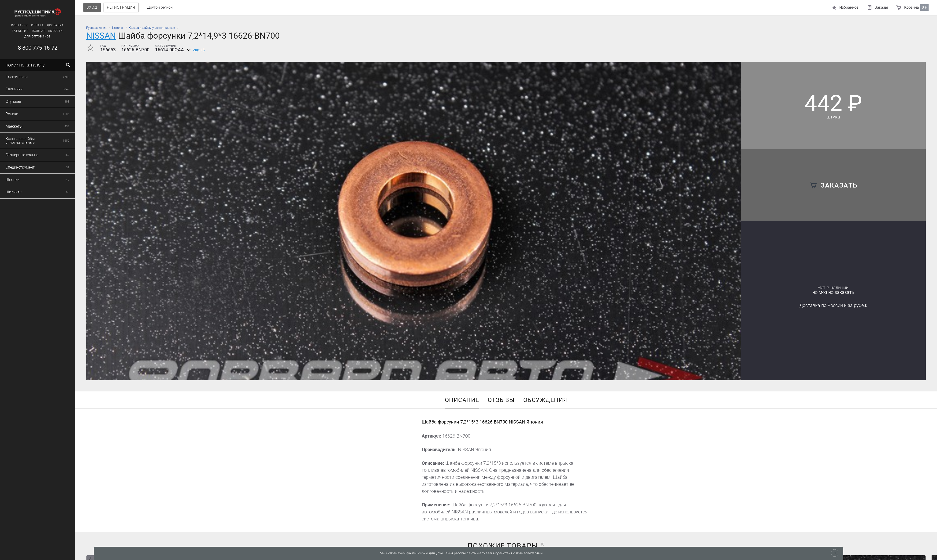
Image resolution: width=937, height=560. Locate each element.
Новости (32, 31)
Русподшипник (96, 28)
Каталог (118, 28)
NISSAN (101, 36)
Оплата (14, 25)
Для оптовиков (14, 37)
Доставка (32, 25)
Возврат (14, 31)
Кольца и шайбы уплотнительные (152, 28)
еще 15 (195, 50)
